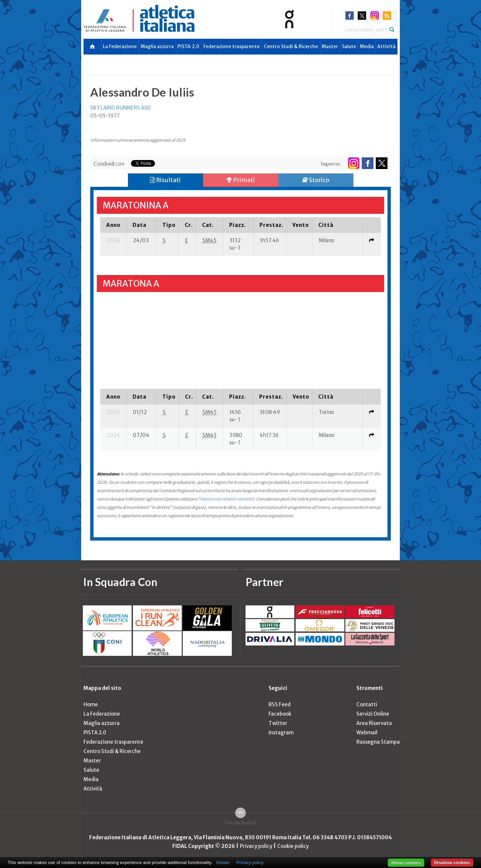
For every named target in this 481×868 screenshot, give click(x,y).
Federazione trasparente (231, 46)
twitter (362, 16)
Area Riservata (374, 723)
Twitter (278, 723)
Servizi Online (373, 714)
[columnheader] (113, 225)
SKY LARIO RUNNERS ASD (120, 108)
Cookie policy (293, 846)
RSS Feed (280, 704)
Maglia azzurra (157, 46)
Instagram (281, 733)
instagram (375, 16)
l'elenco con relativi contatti (225, 499)
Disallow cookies (452, 862)
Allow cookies (406, 862)
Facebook (280, 714)
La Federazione (120, 46)
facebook (350, 16)
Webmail (367, 733)
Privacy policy (256, 846)
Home (91, 704)
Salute (349, 46)
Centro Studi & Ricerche (291, 46)
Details (223, 862)
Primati (241, 180)
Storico (316, 180)
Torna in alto (241, 823)
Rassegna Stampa (378, 742)
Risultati (165, 180)
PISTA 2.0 (188, 46)
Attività (386, 46)
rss (387, 16)
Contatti (367, 704)
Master (330, 46)
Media (367, 46)
